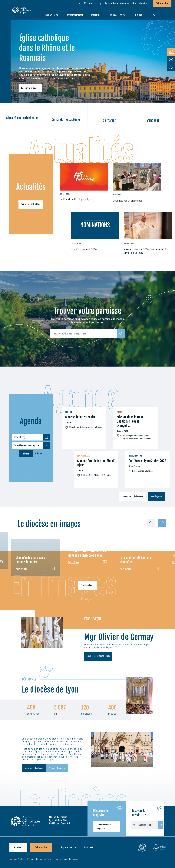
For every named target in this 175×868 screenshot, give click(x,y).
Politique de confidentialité (39, 859)
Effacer (39, 454)
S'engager (153, 120)
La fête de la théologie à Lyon (76, 199)
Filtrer (26, 454)
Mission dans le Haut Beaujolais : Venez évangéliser (130, 421)
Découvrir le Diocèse (30, 88)
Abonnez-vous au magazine (104, 827)
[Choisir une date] (46, 437)
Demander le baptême (66, 120)
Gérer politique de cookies (67, 859)
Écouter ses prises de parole (100, 656)
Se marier (109, 120)
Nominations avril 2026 (84, 249)
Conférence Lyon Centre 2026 (147, 461)
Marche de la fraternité (80, 417)
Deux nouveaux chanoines (128, 201)
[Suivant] (162, 523)
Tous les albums (87, 585)
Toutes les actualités (31, 204)
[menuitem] (80, 4)
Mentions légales (16, 859)
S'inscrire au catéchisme (22, 118)
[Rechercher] (121, 334)
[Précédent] (151, 523)
